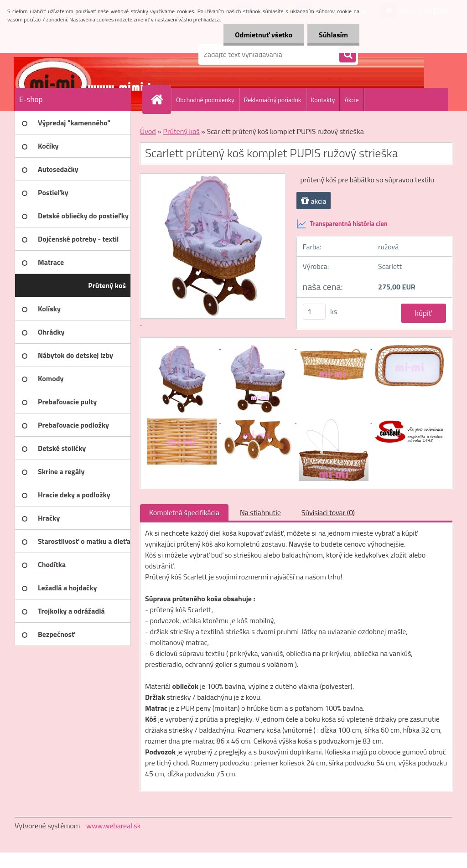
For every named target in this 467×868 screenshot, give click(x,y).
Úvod (148, 131)
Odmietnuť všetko (264, 35)
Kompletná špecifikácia (184, 512)
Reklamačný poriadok (273, 100)
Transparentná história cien (342, 224)
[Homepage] (161, 99)
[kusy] (314, 312)
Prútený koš (181, 131)
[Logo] (77, 54)
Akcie (351, 100)
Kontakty (323, 100)
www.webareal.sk (114, 826)
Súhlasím (333, 35)
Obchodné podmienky (205, 100)
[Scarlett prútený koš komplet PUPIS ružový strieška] (183, 346)
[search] (348, 55)
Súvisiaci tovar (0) (328, 512)
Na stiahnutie (260, 512)
